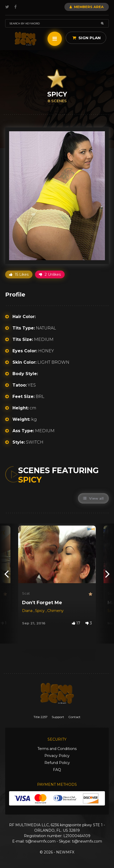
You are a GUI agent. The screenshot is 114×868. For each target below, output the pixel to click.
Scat (26, 593)
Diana (28, 611)
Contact (74, 717)
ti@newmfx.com (41, 841)
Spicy (40, 611)
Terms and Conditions (57, 749)
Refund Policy (57, 763)
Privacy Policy (57, 756)
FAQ (57, 770)
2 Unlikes (50, 274)
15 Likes (19, 274)
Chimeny (55, 611)
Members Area (87, 7)
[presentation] (6, 573)
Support (58, 717)
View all (93, 498)
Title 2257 (41, 717)
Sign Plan (87, 38)
